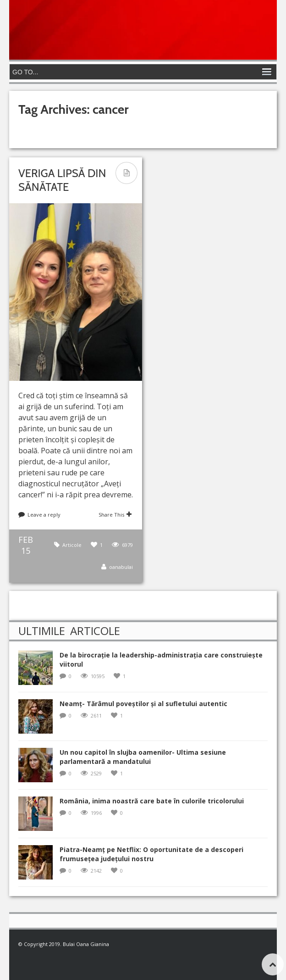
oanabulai (121, 567)
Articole (72, 545)
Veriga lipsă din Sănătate (62, 180)
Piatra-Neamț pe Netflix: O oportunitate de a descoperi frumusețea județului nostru (151, 854)
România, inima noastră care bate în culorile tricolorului (152, 801)
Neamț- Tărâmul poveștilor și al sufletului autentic (143, 704)
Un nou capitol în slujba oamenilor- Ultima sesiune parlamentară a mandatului (143, 757)
